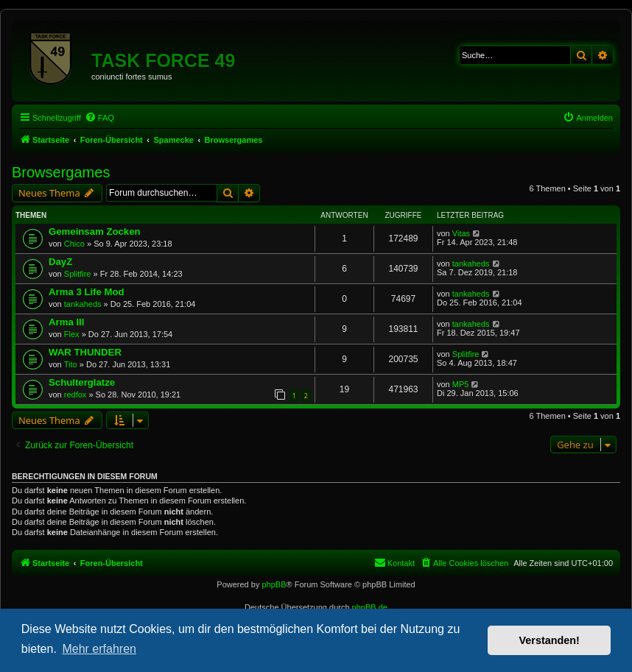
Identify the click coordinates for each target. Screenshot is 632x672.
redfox (76, 395)
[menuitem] (99, 118)
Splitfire (78, 274)
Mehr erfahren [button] (99, 649)
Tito (71, 364)
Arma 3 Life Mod (87, 292)
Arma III (66, 322)
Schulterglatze (82, 382)
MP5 (461, 384)
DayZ (60, 262)
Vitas (461, 233)
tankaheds (471, 264)
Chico (74, 244)
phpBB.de (370, 607)
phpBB (274, 584)
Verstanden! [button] (550, 640)
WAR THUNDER (85, 352)
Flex (72, 334)
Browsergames (61, 172)
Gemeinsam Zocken (95, 231)
